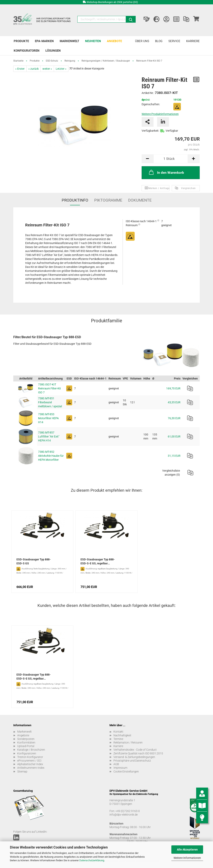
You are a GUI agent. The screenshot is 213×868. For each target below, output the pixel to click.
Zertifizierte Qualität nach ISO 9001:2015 (138, 753)
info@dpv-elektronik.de (124, 815)
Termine (118, 739)
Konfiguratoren (27, 51)
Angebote (114, 41)
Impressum (120, 768)
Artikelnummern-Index (31, 768)
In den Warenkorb (166, 172)
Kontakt (118, 732)
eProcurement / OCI (29, 761)
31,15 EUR (174, 456)
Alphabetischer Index (30, 764)
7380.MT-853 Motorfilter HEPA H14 (48, 418)
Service (174, 41)
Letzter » (61, 69)
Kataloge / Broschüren (31, 750)
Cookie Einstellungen (126, 771)
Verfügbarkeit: (150, 131)
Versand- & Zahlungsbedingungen (134, 757)
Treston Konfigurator (30, 757)
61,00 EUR (174, 436)
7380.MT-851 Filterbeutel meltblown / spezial (50, 402)
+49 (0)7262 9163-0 (128, 811)
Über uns (142, 41)
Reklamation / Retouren (128, 742)
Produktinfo (75, 200)
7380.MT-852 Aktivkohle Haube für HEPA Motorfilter (51, 456)
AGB (116, 764)
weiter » (47, 69)
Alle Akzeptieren (187, 850)
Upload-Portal (26, 746)
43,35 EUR (174, 402)
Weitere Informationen (187, 858)
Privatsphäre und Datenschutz (132, 761)
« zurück (34, 69)
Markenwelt (69, 41)
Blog (159, 41)
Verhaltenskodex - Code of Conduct (135, 750)
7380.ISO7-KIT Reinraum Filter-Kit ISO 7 (49, 388)
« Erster (20, 69)
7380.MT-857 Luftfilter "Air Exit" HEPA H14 (49, 436)
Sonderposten (26, 739)
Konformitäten (26, 742)
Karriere (193, 41)
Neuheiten (93, 41)
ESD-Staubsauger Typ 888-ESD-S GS (34, 561)
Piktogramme (108, 200)
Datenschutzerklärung (92, 860)
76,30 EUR (174, 418)
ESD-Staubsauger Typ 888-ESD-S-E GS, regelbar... (98, 561)
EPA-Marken (44, 41)
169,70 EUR (173, 388)
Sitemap (22, 771)
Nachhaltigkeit (122, 735)
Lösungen (53, 51)
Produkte (21, 41)
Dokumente (140, 200)
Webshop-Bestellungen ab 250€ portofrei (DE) (112, 2)
